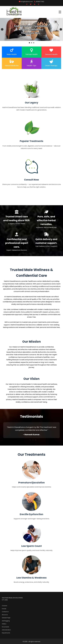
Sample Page (6, 618)
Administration (6, 630)
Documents (5, 627)
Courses (4, 606)
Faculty (4, 609)
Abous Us (5, 615)
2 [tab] (32, 43)
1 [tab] (29, 43)
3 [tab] (34, 43)
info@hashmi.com (26, 2)
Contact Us (5, 612)
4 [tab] (36, 440)
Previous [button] (2, 29)
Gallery (4, 624)
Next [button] (61, 29)
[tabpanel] (31, 430)
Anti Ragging (6, 621)
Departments (6, 633)
